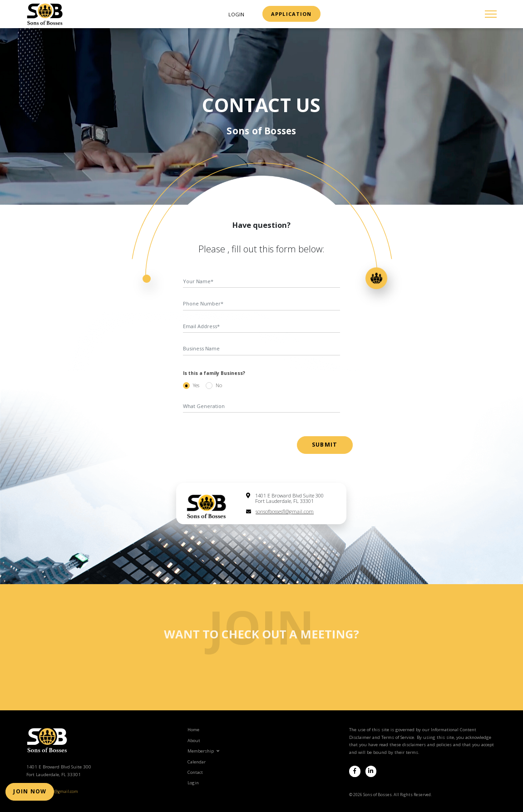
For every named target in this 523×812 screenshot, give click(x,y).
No (219, 385)
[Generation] (261, 406)
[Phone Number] (261, 304)
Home (193, 728)
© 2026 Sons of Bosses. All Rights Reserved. (390, 793)
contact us (261, 105)
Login (236, 14)
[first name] (261, 282)
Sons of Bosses (261, 131)
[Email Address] (261, 327)
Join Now (27, 794)
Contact (195, 770)
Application (291, 14)
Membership (203, 749)
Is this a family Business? (214, 373)
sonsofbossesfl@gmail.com (285, 511)
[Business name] (261, 349)
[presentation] (238, 440)
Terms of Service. (398, 736)
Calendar (197, 760)
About (194, 739)
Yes (196, 385)
